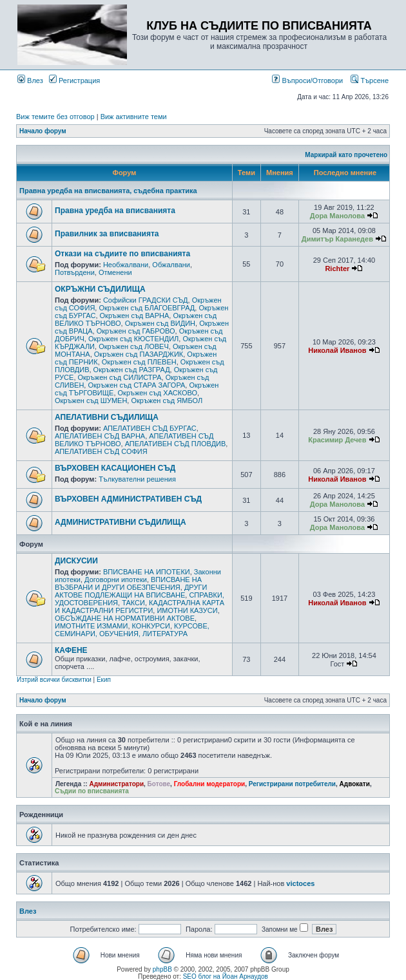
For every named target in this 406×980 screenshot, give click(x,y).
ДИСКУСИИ (76, 561)
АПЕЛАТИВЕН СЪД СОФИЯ (101, 451)
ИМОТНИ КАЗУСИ (187, 610)
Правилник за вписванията (107, 234)
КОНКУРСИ (151, 626)
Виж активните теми (134, 117)
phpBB (162, 969)
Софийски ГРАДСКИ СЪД (146, 300)
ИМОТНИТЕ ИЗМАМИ (91, 626)
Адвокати (355, 784)
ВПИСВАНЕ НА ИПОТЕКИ (147, 572)
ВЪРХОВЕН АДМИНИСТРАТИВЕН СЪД (128, 499)
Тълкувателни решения (137, 479)
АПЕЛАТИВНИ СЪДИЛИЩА (107, 417)
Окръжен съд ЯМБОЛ (167, 400)
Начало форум (43, 131)
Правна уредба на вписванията (115, 211)
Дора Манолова (337, 216)
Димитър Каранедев (337, 239)
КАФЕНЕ (71, 650)
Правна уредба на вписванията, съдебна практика (108, 191)
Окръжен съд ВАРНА (135, 316)
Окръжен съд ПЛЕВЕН (139, 362)
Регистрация (74, 80)
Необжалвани (126, 265)
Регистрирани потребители (292, 784)
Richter (337, 269)
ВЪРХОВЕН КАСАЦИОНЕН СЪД (115, 468)
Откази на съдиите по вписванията (122, 254)
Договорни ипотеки (116, 580)
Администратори (116, 784)
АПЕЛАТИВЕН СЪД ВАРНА (100, 436)
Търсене (370, 80)
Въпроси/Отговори (307, 80)
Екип (104, 680)
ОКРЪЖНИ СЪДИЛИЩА (100, 289)
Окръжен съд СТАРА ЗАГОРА (136, 385)
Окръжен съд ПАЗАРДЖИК (139, 354)
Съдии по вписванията (92, 791)
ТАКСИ (133, 603)
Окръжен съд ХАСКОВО (158, 393)
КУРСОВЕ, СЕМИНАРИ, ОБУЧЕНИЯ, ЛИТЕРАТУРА (132, 630)
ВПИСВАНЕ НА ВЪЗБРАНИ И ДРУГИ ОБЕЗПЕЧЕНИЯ (128, 583)
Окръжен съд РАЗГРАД (132, 370)
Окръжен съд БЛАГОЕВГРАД (147, 308)
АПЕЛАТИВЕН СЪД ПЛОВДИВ (176, 444)
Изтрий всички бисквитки (54, 680)
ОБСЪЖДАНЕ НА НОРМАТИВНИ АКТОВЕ (125, 618)
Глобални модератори (210, 784)
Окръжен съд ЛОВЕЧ (134, 346)
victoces (300, 883)
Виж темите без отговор (55, 117)
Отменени (115, 272)
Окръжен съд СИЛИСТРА (120, 377)
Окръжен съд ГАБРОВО (136, 331)
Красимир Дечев (337, 440)
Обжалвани (171, 265)
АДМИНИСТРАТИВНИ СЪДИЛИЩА (121, 522)
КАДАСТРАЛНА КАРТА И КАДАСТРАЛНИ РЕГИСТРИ (140, 607)
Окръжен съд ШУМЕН (91, 400)
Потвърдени (75, 272)
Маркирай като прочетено (346, 155)
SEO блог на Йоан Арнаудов (226, 976)
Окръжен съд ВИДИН (160, 323)
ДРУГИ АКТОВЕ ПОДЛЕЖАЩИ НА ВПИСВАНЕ (131, 591)
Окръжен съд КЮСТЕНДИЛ (133, 339)
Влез (30, 80)
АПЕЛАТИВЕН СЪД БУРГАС (150, 428)
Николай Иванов (337, 350)
